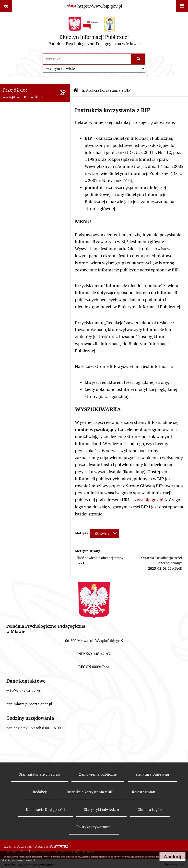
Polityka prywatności (94, 827)
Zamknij (172, 856)
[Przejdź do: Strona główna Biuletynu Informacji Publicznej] (76, 90)
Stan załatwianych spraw (40, 774)
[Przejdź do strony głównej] (94, 33)
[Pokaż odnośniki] (6, 6)
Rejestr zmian (144, 792)
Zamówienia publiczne (98, 774)
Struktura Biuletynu (152, 774)
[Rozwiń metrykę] (104, 533)
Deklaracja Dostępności (46, 809)
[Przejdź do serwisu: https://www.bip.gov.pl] (94, 6)
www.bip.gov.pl (148, 500)
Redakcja (40, 792)
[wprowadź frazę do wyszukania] (87, 59)
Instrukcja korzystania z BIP (90, 792)
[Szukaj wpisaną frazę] (139, 59)
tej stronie (116, 857)
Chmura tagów (150, 809)
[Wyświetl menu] (182, 6)
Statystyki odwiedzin (101, 809)
